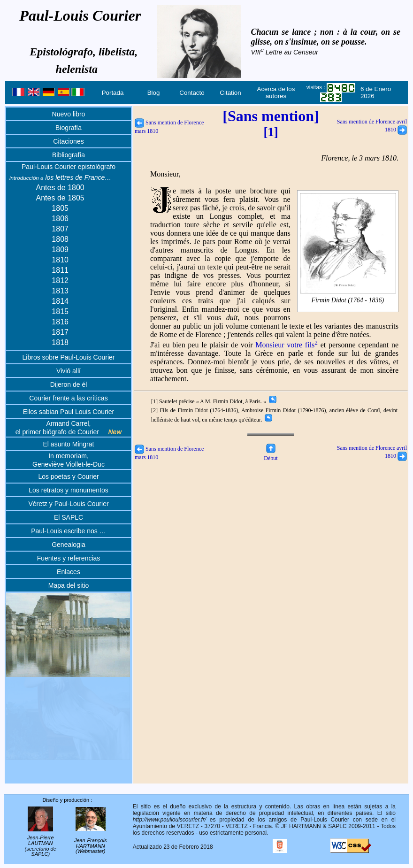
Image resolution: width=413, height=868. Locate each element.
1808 (60, 239)
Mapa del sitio (69, 585)
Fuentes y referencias (69, 558)
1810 (60, 260)
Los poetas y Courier (68, 476)
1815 (60, 311)
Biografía (69, 128)
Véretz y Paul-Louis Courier (68, 504)
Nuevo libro (69, 114)
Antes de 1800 (60, 188)
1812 (60, 280)
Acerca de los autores (276, 92)
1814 (60, 301)
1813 (60, 291)
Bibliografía (69, 155)
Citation (230, 93)
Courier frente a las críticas (68, 398)
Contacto (192, 93)
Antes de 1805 (60, 198)
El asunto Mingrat (69, 444)
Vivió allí (69, 371)
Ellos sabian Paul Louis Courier (69, 412)
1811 (60, 270)
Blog (154, 93)
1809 (60, 250)
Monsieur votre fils (287, 345)
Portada (113, 93)
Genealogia (69, 545)
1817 (60, 332)
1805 (60, 208)
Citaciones (68, 141)
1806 (60, 219)
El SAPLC (69, 517)
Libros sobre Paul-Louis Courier (69, 357)
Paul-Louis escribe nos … (69, 531)
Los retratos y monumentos (69, 490)
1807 (60, 229)
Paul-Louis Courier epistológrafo (69, 167)
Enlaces (69, 572)
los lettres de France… (60, 177)
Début (271, 455)
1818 (60, 342)
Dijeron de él (69, 384)
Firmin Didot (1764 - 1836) (348, 300)
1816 (60, 322)
